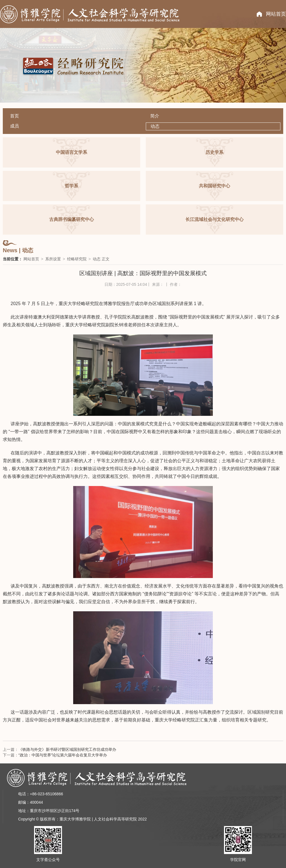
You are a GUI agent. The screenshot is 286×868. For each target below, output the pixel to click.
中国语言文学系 (71, 152)
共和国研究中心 (214, 186)
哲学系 (71, 186)
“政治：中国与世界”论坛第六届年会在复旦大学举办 (63, 755)
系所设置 (53, 259)
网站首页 (276, 14)
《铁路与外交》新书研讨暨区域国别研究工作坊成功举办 (67, 749)
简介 (155, 116)
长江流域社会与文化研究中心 (214, 219)
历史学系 (214, 152)
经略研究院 (77, 259)
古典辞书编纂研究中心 (71, 219)
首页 (15, 116)
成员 (15, 126)
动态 (155, 126)
